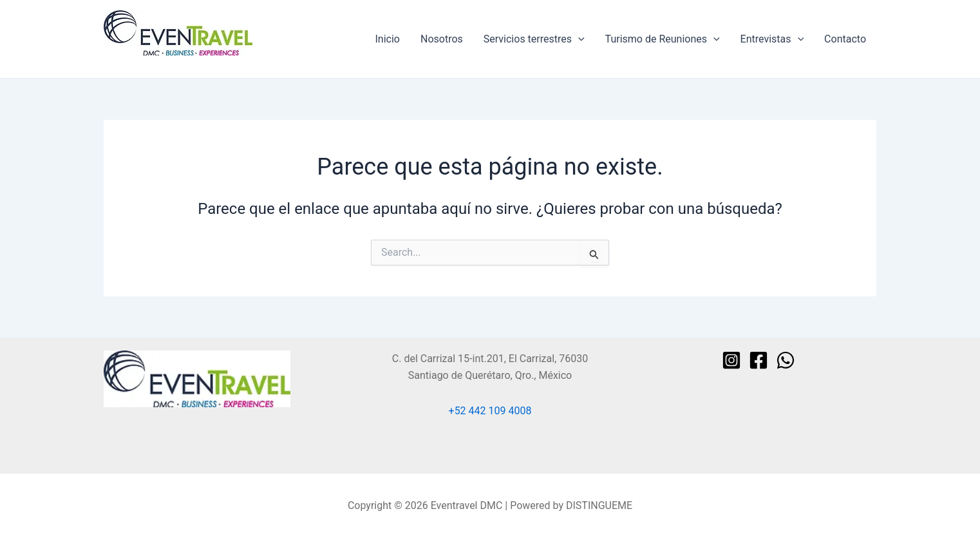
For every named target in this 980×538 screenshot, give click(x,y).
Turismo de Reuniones (663, 39)
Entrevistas (772, 39)
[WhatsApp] (786, 360)
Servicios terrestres (534, 39)
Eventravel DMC (140, 62)
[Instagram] (731, 360)
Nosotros (442, 39)
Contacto (845, 39)
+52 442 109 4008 (490, 411)
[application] (578, 39)
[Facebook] (759, 360)
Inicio (388, 39)
